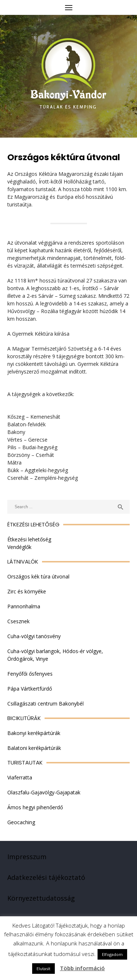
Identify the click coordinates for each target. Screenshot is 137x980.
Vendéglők (19, 547)
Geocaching (21, 822)
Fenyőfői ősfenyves (30, 674)
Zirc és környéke (27, 591)
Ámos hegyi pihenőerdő (35, 807)
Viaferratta (20, 777)
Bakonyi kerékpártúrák (34, 733)
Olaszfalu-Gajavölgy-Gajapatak (44, 792)
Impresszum (27, 857)
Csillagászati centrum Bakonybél (45, 704)
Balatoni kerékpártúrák (34, 748)
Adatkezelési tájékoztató (46, 877)
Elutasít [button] (43, 969)
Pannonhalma (24, 606)
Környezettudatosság (41, 898)
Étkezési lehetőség (29, 539)
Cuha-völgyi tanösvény (34, 636)
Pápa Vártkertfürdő (30, 689)
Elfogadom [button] (112, 954)
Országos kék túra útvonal (38, 576)
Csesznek (18, 621)
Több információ (82, 968)
